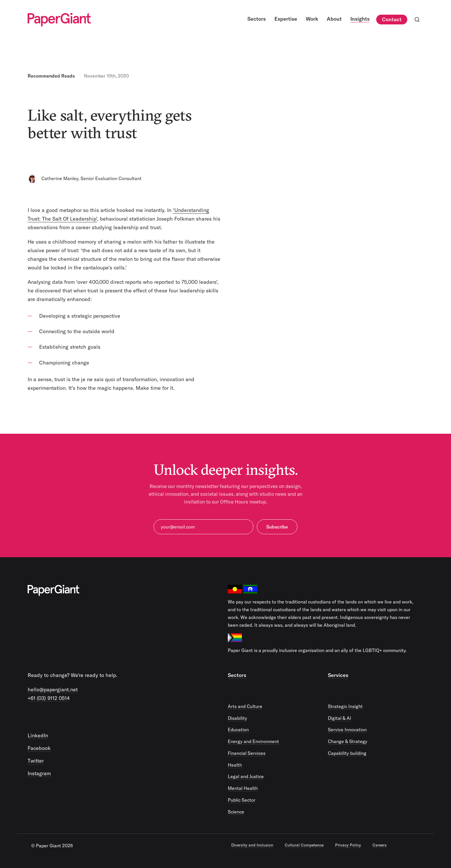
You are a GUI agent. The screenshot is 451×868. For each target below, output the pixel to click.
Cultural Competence (304, 845)
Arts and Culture (245, 706)
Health (235, 765)
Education (238, 730)
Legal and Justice (246, 776)
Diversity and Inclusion (252, 845)
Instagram (39, 773)
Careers (380, 845)
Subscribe (277, 527)
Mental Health (243, 788)
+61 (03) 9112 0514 (49, 698)
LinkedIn (38, 735)
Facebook (39, 748)
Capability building (347, 753)
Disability (237, 718)
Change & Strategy (348, 741)
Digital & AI (340, 718)
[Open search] (417, 20)
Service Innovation (347, 730)
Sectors (237, 675)
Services (338, 675)
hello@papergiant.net (53, 689)
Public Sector (242, 800)
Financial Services (247, 753)
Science (236, 812)
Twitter (36, 761)
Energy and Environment (253, 741)
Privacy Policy (348, 845)
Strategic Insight (345, 706)
